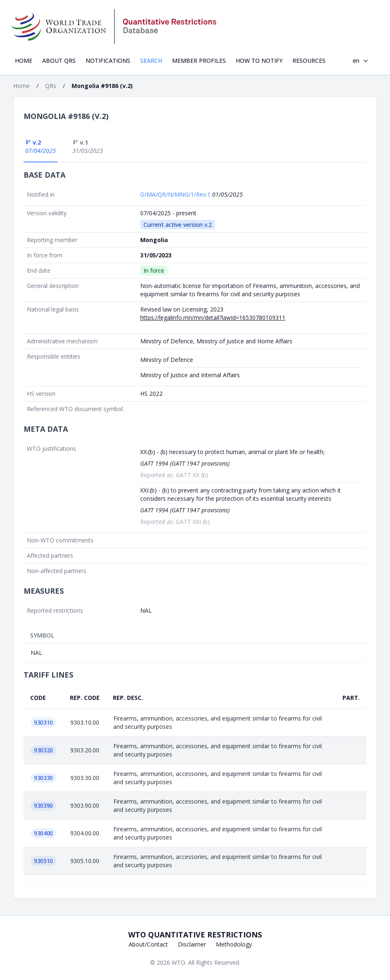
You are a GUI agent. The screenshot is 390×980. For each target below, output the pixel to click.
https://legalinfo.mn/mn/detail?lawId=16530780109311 (213, 318)
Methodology (234, 944)
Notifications (108, 61)
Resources (309, 61)
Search (151, 61)
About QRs (59, 61)
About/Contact (148, 944)
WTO (178, 962)
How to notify (259, 61)
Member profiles (199, 61)
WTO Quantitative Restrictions (195, 935)
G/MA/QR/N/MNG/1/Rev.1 (176, 194)
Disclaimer (192, 944)
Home (24, 61)
